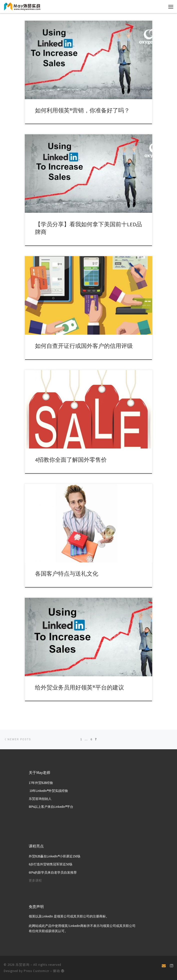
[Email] (164, 966)
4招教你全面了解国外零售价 (71, 460)
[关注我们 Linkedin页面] (171, 966)
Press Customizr (36, 971)
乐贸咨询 (22, 965)
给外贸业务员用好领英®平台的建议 (79, 687)
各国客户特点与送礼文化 (67, 574)
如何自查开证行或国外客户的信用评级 (84, 346)
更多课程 (35, 880)
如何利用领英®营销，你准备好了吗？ (82, 110)
